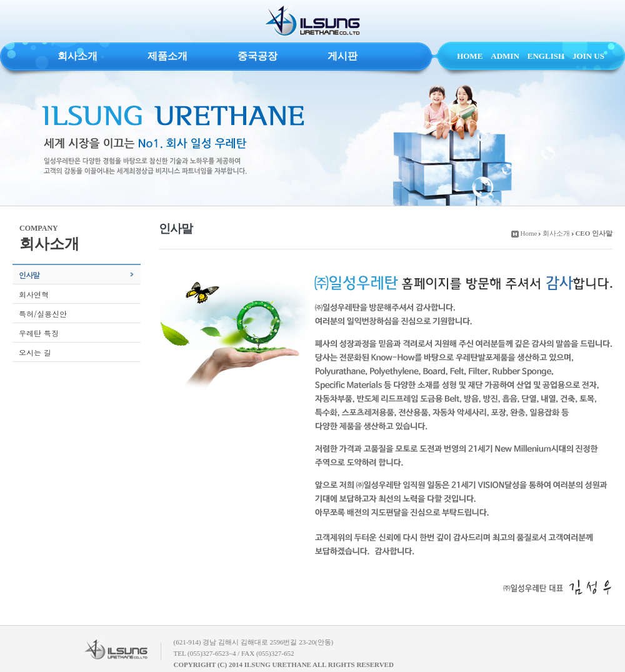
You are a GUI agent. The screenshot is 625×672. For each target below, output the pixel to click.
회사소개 (77, 56)
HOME (470, 56)
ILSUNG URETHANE (312, 21)
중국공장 (257, 56)
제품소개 (167, 56)
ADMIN (505, 56)
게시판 (342, 56)
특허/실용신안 (43, 313)
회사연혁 (34, 294)
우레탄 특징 (39, 333)
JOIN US (588, 56)
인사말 (29, 275)
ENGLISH (546, 56)
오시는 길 (35, 352)
